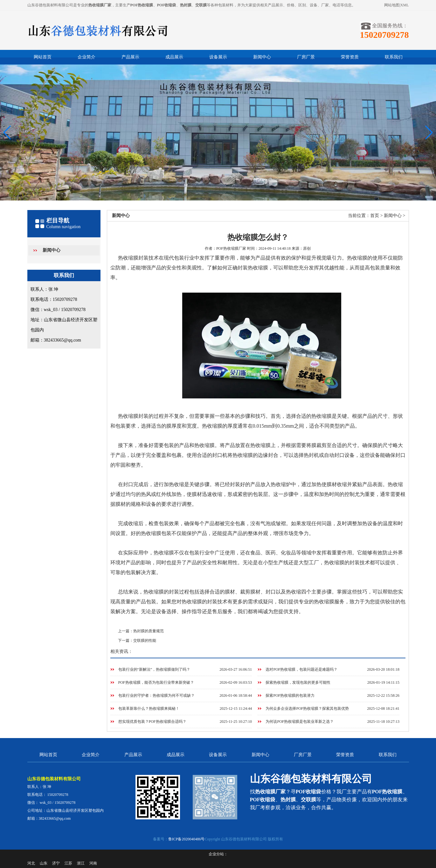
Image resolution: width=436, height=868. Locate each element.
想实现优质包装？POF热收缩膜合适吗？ (152, 722)
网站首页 (43, 57)
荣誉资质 (350, 57)
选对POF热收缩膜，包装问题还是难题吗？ (301, 669)
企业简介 (87, 57)
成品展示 (174, 57)
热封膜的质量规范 (149, 631)
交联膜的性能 (145, 641)
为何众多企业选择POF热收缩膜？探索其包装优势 (307, 709)
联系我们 (394, 57)
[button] (429, 132)
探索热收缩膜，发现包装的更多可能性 (298, 682)
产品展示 (130, 57)
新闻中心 (262, 57)
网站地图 (392, 5)
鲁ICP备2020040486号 (187, 839)
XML (405, 5)
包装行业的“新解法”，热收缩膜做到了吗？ (154, 669)
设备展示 (218, 57)
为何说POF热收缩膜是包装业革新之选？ (300, 722)
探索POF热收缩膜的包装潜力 (290, 695)
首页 (375, 216)
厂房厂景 (306, 57)
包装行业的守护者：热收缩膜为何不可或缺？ (156, 695)
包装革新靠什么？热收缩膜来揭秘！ (149, 709)
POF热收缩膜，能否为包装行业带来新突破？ (156, 682)
